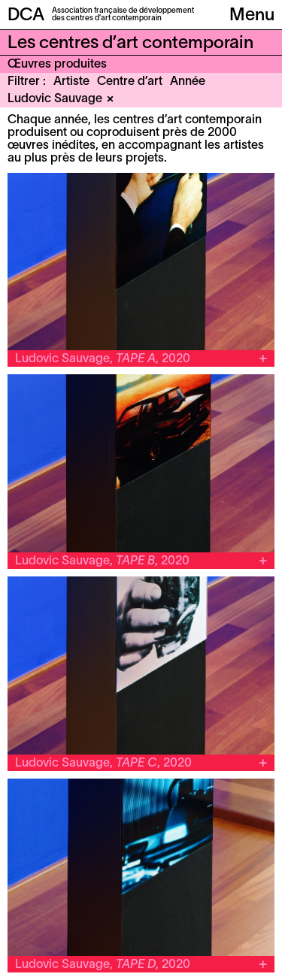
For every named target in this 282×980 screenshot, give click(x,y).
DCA (26, 16)
